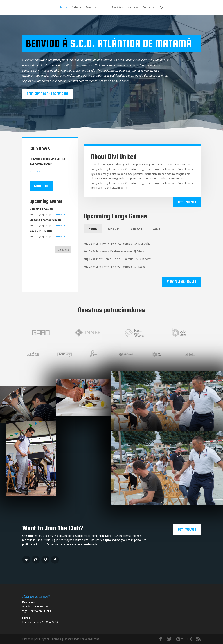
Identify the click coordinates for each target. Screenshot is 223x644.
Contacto (149, 8)
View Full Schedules (182, 282)
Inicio (64, 8)
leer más (35, 171)
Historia (133, 8)
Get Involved (187, 202)
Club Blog (41, 186)
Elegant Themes (50, 639)
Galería (76, 8)
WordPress (92, 639)
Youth (93, 229)
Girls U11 (114, 229)
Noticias (117, 8)
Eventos (91, 8)
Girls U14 (136, 229)
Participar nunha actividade (48, 94)
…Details (60, 214)
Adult (157, 229)
